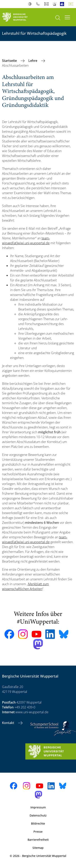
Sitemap (38, 848)
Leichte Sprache (63, 4)
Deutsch (72, 4)
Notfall (55, 4)
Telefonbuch (39, 4)
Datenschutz (38, 815)
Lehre (33, 61)
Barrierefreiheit (38, 840)
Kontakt (9, 723)
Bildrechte (38, 823)
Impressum (38, 807)
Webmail (47, 4)
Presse (38, 832)
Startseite (10, 61)
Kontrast (31, 4)
